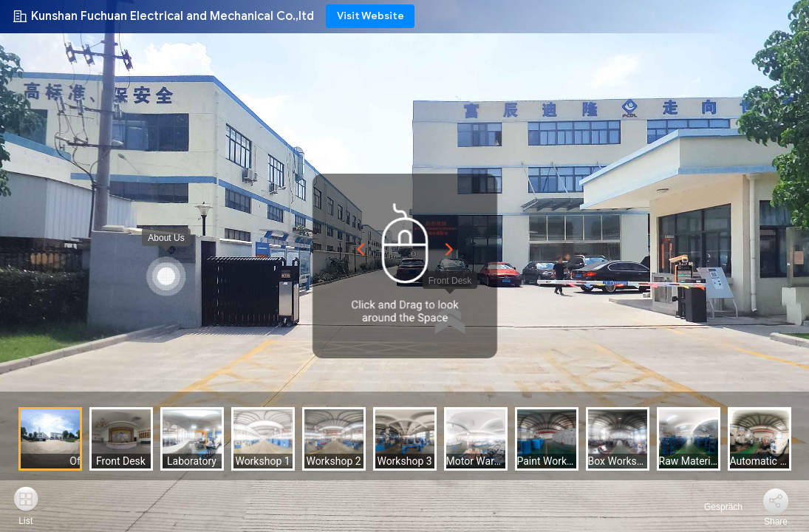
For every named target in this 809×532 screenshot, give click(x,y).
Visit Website (371, 16)
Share (776, 522)
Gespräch (715, 507)
